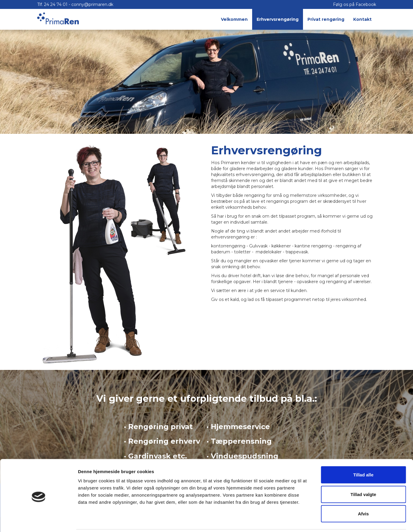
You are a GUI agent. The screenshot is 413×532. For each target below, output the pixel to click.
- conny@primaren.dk (91, 4)
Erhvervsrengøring (278, 19)
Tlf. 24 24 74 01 (53, 4)
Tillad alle (363, 454)
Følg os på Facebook (355, 4)
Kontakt (362, 19)
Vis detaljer (309, 520)
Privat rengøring (326, 19)
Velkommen (234, 19)
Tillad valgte (363, 474)
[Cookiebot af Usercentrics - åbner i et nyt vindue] (39, 520)
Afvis (363, 493)
